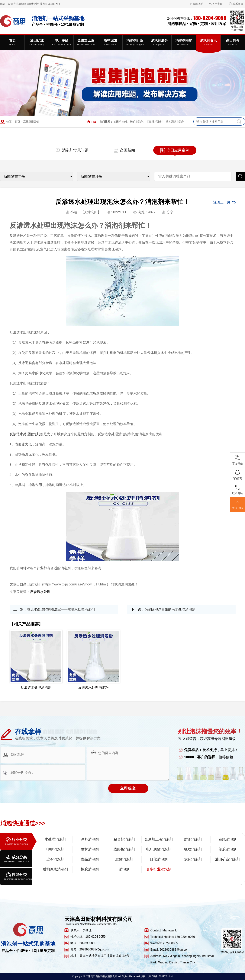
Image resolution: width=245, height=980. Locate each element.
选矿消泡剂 (137, 122)
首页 (18, 122)
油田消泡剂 (120, 122)
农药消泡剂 (193, 859)
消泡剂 (124, 869)
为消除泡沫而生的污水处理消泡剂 (170, 609)
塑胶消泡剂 (228, 849)
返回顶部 (237, 505)
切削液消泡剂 (155, 122)
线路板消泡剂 (124, 849)
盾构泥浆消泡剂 (175, 122)
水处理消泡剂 (55, 839)
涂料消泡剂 (90, 839)
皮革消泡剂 (55, 859)
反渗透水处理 (40, 592)
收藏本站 (198, 4)
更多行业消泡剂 (159, 869)
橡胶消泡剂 (193, 849)
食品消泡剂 (90, 859)
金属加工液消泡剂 (159, 839)
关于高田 (218, 4)
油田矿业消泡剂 (228, 859)
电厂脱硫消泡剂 (159, 849)
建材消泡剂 (90, 849)
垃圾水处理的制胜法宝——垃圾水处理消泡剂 (61, 609)
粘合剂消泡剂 (124, 839)
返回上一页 (222, 202)
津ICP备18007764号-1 (161, 976)
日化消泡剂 (159, 859)
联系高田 (238, 4)
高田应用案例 (31, 122)
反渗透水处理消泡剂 (25, 434)
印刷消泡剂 (55, 849)
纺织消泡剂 (193, 839)
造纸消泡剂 (228, 839)
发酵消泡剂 (124, 859)
